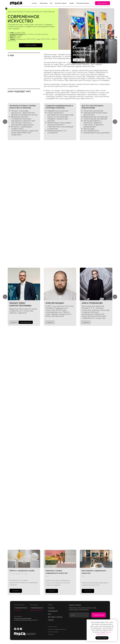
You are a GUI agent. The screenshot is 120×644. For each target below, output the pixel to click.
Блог (51, 3)
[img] (94, 51)
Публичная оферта (53, 632)
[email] (79, 615)
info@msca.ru (18, 610)
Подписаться (99, 615)
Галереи (72, 3)
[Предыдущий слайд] (5, 122)
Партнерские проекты (83, 3)
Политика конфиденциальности (57, 629)
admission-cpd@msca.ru (37, 610)
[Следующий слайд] (115, 122)
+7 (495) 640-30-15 (36, 608)
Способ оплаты (52, 627)
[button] (102, 3)
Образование (44, 3)
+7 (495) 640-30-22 (21, 608)
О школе (34, 3)
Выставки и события (61, 3)
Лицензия (51, 634)
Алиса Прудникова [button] (92, 303)
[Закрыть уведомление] (116, 621)
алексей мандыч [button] (55, 303)
